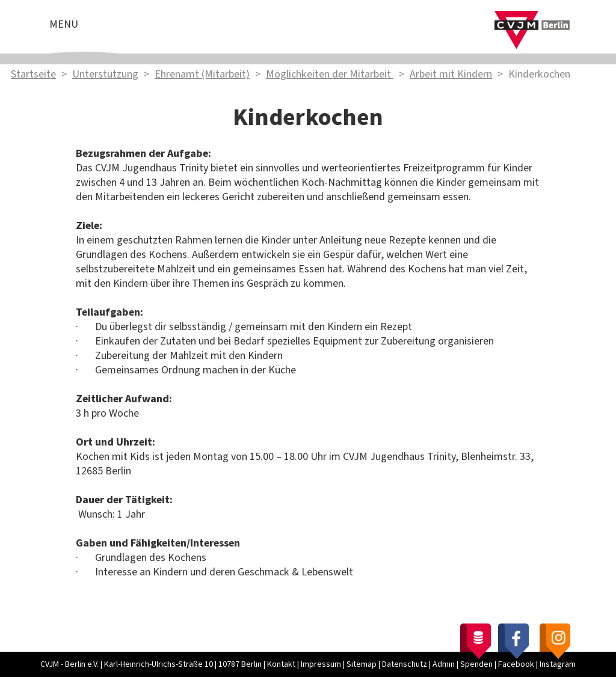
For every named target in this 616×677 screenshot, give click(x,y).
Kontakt (281, 664)
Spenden (476, 664)
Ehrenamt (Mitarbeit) (202, 74)
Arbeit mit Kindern (451, 74)
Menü (64, 24)
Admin (444, 664)
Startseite (33, 74)
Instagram (558, 664)
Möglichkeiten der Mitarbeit (330, 74)
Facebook (516, 664)
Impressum (321, 664)
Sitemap (362, 664)
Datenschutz (405, 664)
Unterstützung (105, 74)
